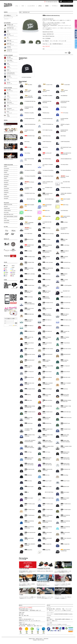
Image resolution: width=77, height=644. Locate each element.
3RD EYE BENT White (48, 498)
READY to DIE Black (30, 274)
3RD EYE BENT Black (48, 492)
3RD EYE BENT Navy (30, 199)
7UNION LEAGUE (7, 210)
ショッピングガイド (31, 6)
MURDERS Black (29, 280)
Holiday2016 (6, 185)
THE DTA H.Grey (65, 326)
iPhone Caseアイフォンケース (10, 103)
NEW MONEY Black (30, 136)
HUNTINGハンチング (9, 47)
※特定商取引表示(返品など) (57, 44)
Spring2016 (6, 190)
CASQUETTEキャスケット (9, 50)
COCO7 (5, 218)
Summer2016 (6, 188)
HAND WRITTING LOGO (9, 214)
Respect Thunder (47, 481)
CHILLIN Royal (64, 107)
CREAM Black (47, 274)
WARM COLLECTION (8, 204)
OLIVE (6, 274)
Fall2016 (5, 186)
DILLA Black (64, 222)
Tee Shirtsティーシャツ (9, 77)
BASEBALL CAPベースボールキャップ (11, 25)
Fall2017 (5, 178)
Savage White (46, 550)
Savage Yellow (47, 216)
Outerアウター (9, 64)
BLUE (6, 271)
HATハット (8, 38)
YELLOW (13, 271)
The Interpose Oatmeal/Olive (30, 176)
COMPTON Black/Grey (47, 142)
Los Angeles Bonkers (30, 389)
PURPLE (13, 272)
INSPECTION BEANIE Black (30, 124)
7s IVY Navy (28, 452)
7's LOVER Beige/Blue (66, 285)
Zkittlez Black (28, 400)
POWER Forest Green (66, 418)
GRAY (6, 267)
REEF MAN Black (65, 308)
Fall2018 (5, 172)
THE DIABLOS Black (30, 257)
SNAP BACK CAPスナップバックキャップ (11, 28)
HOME (20, 12)
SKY (12, 269)
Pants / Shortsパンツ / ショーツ (10, 61)
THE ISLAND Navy (28, 165)
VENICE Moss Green (47, 136)
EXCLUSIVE (6, 212)
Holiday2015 (6, 192)
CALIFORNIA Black (64, 211)
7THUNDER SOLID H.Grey (30, 193)
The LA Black (28, 251)
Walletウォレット (9, 100)
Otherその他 (8, 115)
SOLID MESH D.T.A (30, 331)
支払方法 (48, 605)
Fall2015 (5, 195)
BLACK (6, 266)
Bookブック (8, 106)
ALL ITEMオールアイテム (10, 58)
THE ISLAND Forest (66, 297)
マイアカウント (55, 6)
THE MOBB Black (64, 96)
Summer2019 (6, 169)
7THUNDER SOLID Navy (65, 188)
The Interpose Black (64, 165)
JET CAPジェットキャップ (10, 35)
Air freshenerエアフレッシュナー (11, 109)
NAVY (6, 276)
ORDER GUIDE (32, 639)
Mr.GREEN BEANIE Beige (48, 119)
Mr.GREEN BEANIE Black (29, 119)
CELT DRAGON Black (47, 159)
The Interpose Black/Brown (66, 170)
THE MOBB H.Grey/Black (47, 96)
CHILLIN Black (47, 280)
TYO (27, 492)
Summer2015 (6, 196)
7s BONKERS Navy (66, 262)
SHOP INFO (46, 639)
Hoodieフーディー (9, 67)
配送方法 (21, 605)
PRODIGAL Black (46, 113)
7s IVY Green (46, 452)
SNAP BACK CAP (26, 12)
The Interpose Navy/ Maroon (48, 176)
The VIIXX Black (65, 245)
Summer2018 (6, 175)
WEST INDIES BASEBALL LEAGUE (11, 217)
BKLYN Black (63, 136)
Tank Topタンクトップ (9, 83)
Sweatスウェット (9, 70)
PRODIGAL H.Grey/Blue (29, 113)
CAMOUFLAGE (7, 208)
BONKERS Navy (47, 423)
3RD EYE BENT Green (48, 199)
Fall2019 (5, 167)
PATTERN (6, 207)
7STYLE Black (47, 228)
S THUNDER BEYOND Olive (30, 101)
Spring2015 (6, 198)
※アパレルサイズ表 (62, 41)
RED (5, 269)
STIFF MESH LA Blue (66, 320)
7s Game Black (65, 85)
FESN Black (28, 147)
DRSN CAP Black (65, 268)
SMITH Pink (46, 211)
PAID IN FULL (45, 147)
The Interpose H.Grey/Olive (30, 170)
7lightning (28, 395)
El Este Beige (64, 475)
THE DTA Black (29, 297)
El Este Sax (46, 475)
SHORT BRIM (7, 220)
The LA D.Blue (27, 153)
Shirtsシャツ (8, 80)
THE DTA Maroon (47, 326)
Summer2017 (6, 181)
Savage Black (28, 550)
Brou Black (28, 85)
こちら (33, 621)
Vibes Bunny (64, 389)
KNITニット (8, 32)
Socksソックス (9, 97)
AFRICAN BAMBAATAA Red (66, 159)
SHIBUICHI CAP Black (48, 234)
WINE (12, 276)
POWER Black (29, 423)
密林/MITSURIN (65, 487)
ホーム (17, 6)
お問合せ (40, 6)
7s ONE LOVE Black (48, 262)
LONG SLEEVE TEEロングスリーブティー (11, 74)
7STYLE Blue (64, 113)
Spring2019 (6, 171)
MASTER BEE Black (66, 412)
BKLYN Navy (27, 142)
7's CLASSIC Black (29, 285)
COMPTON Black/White (65, 142)
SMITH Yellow (65, 205)
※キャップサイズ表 (54, 41)
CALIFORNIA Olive (28, 216)
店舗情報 (47, 6)
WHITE (13, 266)
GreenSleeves (7, 222)
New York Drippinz (47, 389)
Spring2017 (6, 182)
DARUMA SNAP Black (65, 234)
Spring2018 (6, 177)
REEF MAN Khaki (29, 314)
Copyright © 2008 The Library (39, 640)
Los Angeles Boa (47, 544)
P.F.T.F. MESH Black (28, 234)
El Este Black (28, 475)
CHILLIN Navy (45, 107)
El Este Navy (28, 481)
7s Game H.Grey (47, 85)
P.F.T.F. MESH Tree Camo (47, 130)
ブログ (23, 6)
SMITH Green (28, 211)
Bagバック (8, 93)
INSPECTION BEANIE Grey (48, 124)
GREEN (6, 272)
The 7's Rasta (46, 239)
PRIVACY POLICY (39, 639)
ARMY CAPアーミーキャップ (10, 44)
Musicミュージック (9, 112)
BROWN (13, 274)
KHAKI (13, 267)
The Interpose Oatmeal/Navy (48, 170)
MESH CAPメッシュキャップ (10, 41)
